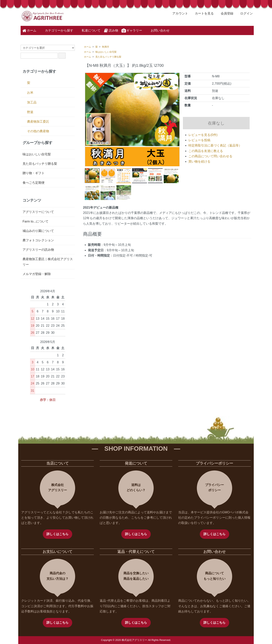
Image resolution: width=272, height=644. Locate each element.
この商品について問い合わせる (210, 156)
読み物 (111, 31)
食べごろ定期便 (34, 183)
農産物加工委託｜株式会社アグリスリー (48, 262)
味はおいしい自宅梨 (106, 52)
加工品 (32, 102)
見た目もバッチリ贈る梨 (108, 57)
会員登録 (225, 13)
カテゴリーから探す (56, 30)
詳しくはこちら (58, 534)
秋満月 (106, 47)
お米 (30, 93)
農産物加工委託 (38, 122)
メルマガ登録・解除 (37, 274)
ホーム (29, 31)
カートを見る (202, 13)
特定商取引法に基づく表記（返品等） (215, 145)
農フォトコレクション (38, 240)
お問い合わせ (157, 30)
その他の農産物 (38, 131)
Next (174, 120)
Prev (90, 120)
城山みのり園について (38, 231)
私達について (88, 30)
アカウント (178, 13)
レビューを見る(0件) (203, 135)
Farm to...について (36, 221)
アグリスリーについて (38, 212)
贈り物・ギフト (34, 173)
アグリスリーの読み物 (38, 250)
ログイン (244, 13)
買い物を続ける (199, 161)
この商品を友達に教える (206, 151)
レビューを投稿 (199, 140)
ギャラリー (132, 31)
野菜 (30, 112)
